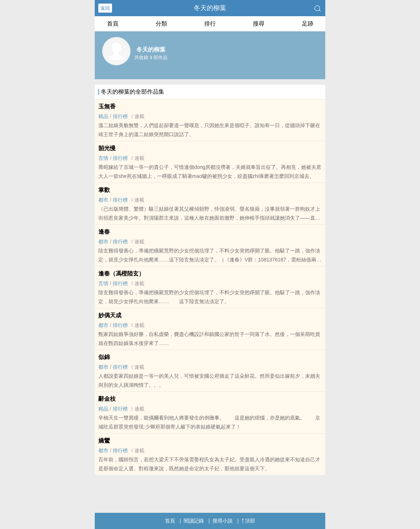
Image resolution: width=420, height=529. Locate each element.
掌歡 (104, 190)
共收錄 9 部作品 (151, 57)
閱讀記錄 (194, 521)
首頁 (113, 24)
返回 (105, 8)
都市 (103, 200)
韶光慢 (107, 148)
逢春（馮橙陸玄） (121, 274)
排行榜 (120, 116)
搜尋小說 (223, 521)
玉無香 (107, 106)
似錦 (104, 357)
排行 (210, 24)
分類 (161, 24)
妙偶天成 (110, 315)
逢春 (104, 232)
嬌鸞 (104, 441)
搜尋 (259, 24)
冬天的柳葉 (210, 8)
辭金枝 (107, 399)
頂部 (248, 521)
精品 (103, 116)
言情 (103, 158)
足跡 (308, 24)
